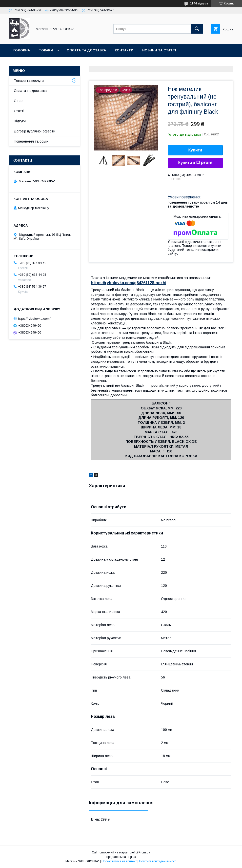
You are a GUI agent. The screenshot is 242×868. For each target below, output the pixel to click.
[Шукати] (197, 29)
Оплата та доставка (86, 50)
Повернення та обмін (31, 141)
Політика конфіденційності (158, 861)
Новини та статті (159, 50)
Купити (195, 150)
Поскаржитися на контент (119, 861)
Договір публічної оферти (35, 131)
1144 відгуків (199, 3)
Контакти (124, 50)
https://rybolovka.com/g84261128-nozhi (129, 283)
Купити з (195, 163)
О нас (19, 101)
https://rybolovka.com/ (34, 319)
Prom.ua (144, 852)
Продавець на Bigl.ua (121, 857)
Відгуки (20, 121)
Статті (19, 111)
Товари (46, 50)
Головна (22, 50)
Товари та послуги (29, 81)
